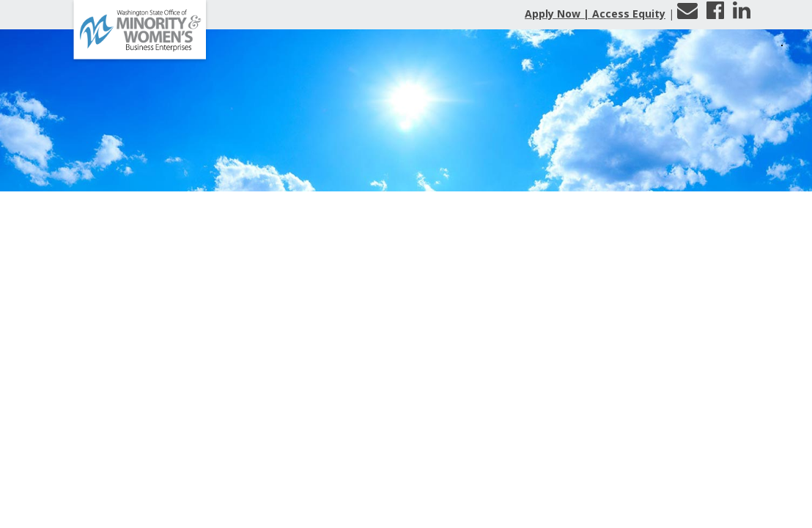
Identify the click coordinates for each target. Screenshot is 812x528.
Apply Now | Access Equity (595, 14)
